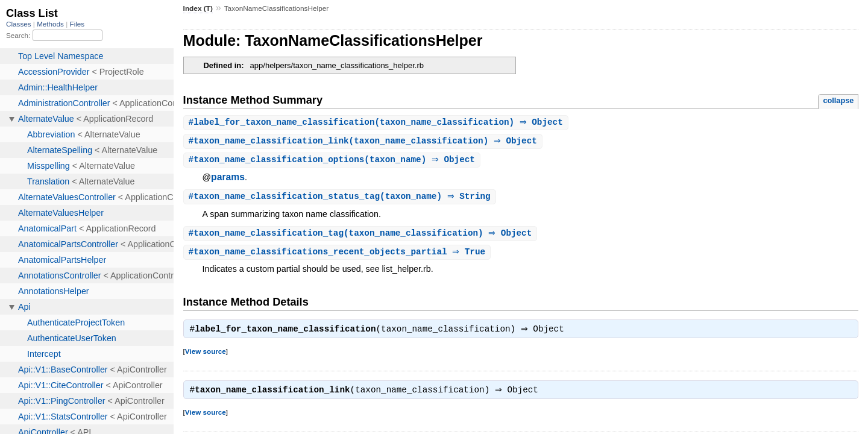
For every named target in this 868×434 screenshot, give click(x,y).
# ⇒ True (339, 255)
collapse (838, 100)
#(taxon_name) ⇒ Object (333, 161)
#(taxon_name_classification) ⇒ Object (377, 123)
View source (206, 356)
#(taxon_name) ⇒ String (341, 199)
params (228, 179)
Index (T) (198, 8)
